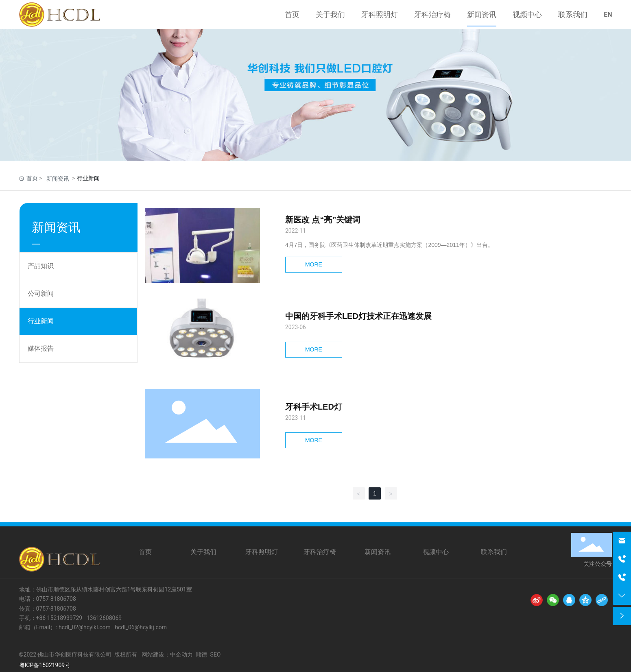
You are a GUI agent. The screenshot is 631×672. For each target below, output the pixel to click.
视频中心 (436, 552)
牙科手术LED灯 (314, 407)
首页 (145, 552)
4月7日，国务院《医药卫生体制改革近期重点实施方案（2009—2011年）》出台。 (389, 245)
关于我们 (203, 552)
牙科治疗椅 (320, 552)
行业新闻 (41, 321)
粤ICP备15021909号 (45, 665)
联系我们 (494, 552)
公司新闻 (41, 293)
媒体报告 (41, 348)
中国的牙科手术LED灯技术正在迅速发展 (358, 316)
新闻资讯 (58, 179)
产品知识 (41, 266)
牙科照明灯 (262, 552)
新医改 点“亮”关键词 (323, 220)
